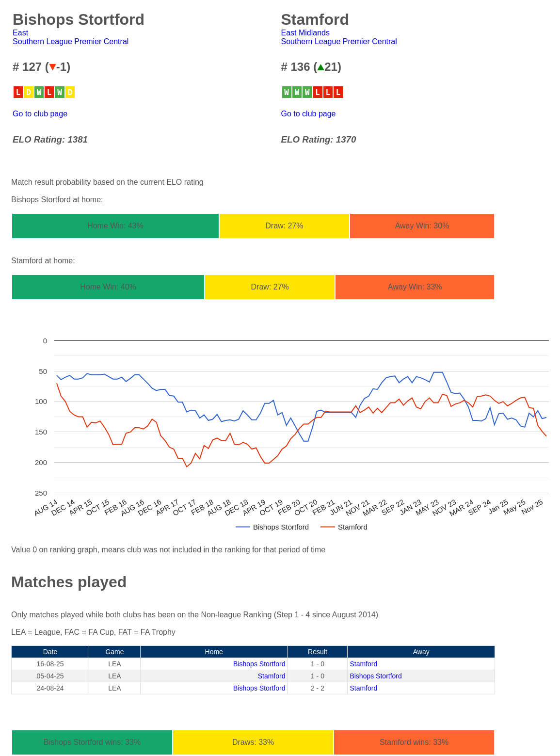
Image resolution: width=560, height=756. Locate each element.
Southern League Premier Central (71, 41)
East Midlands (306, 33)
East (20, 33)
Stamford (363, 664)
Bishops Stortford (259, 664)
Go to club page (40, 114)
